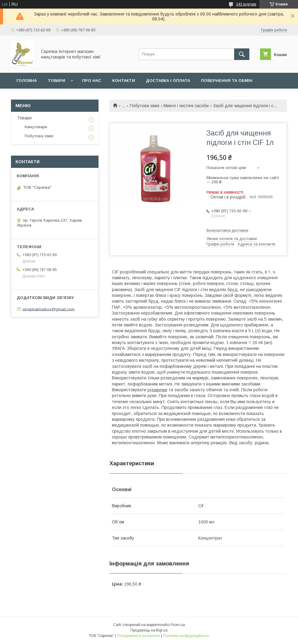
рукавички (157, 390)
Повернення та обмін (227, 81)
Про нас (92, 81)
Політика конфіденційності (186, 636)
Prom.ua (178, 625)
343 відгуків (246, 4)
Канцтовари (36, 127)
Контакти (124, 81)
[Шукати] (242, 54)
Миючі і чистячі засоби (186, 106)
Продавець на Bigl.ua (149, 630)
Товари (56, 81)
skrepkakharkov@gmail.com (49, 309)
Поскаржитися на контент (139, 636)
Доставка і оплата (168, 81)
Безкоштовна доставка (227, 230)
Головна (27, 81)
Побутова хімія (145, 106)
